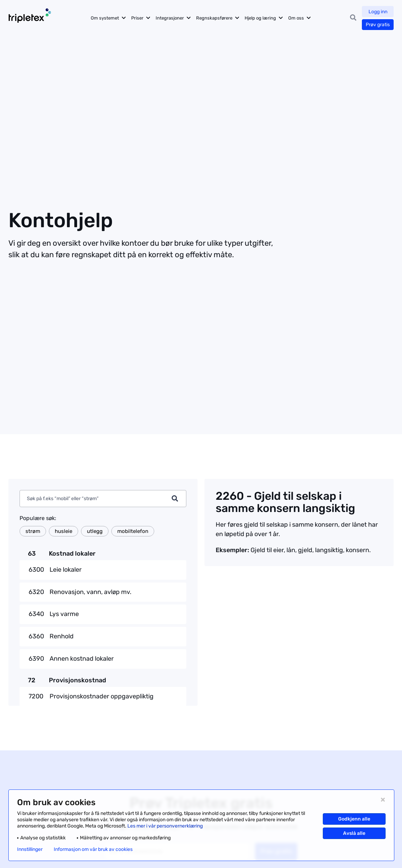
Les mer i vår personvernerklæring (165, 826)
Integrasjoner (171, 18)
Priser (138, 18)
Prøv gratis (378, 25)
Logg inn (378, 12)
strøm (33, 531)
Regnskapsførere (215, 18)
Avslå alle (354, 833)
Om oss (297, 18)
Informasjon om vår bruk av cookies (93, 850)
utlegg (95, 531)
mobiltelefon (133, 531)
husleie (64, 531)
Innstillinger (30, 850)
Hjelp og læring (261, 18)
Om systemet (106, 18)
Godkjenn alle (354, 819)
